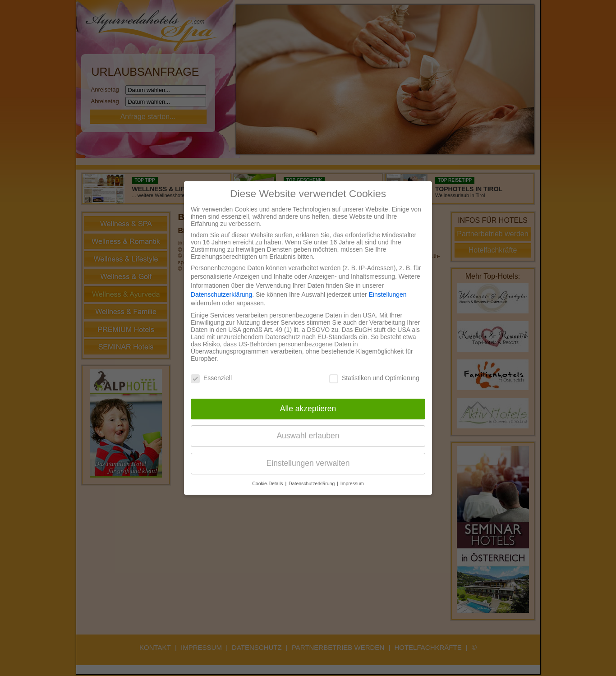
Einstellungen (388, 294)
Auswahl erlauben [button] (308, 436)
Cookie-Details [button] (268, 483)
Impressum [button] (352, 483)
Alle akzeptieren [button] (308, 409)
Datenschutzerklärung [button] (312, 483)
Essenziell (211, 378)
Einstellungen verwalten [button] (308, 463)
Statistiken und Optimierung (374, 378)
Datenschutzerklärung (221, 294)
